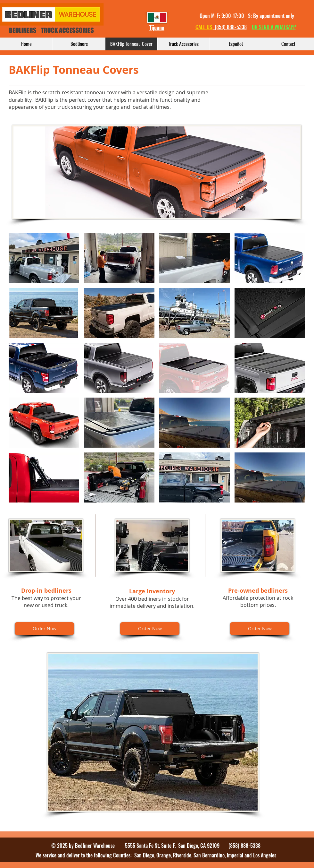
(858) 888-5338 (230, 27)
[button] (44, 258)
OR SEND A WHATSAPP (274, 27)
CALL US (204, 27)
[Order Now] (44, 629)
